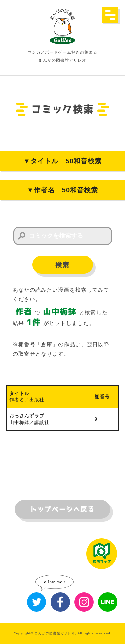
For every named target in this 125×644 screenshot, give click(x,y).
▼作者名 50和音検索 (62, 190)
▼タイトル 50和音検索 (62, 161)
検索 (62, 265)
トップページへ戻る (62, 509)
